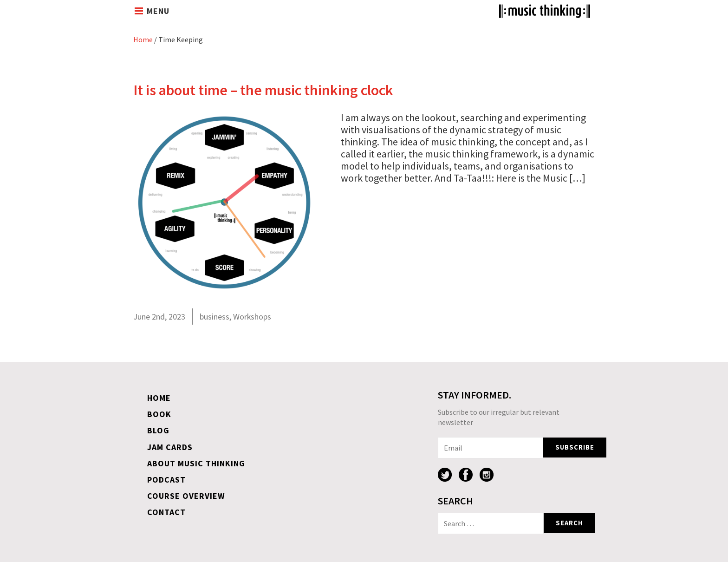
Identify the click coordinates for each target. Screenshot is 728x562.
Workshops (252, 317)
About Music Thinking (196, 463)
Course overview (186, 496)
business (214, 317)
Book (159, 414)
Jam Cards (170, 447)
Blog (158, 430)
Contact (166, 512)
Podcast (166, 480)
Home (143, 39)
